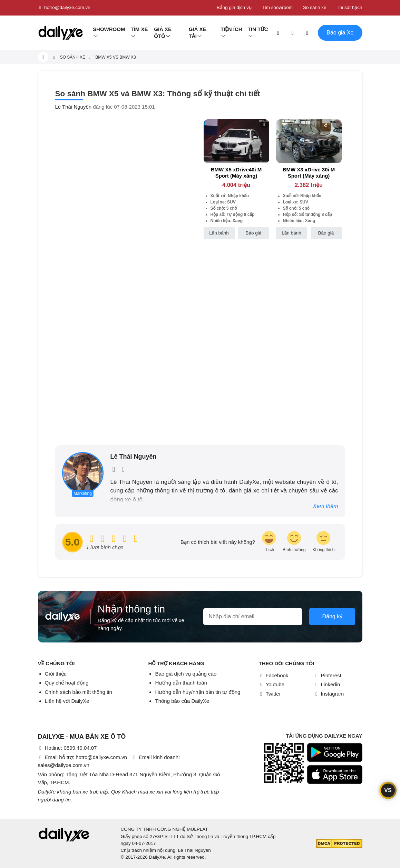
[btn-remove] (264, 124)
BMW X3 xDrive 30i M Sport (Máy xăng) (309, 173)
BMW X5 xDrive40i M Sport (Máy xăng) (236, 173)
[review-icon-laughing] (269, 542)
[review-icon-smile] (294, 542)
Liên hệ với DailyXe (67, 701)
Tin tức (258, 29)
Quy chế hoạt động (67, 683)
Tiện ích (231, 29)
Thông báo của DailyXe (182, 701)
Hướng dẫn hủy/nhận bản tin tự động (198, 692)
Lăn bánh (219, 233)
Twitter (270, 694)
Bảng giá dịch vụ (234, 7)
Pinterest (327, 675)
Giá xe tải (198, 33)
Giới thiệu (56, 674)
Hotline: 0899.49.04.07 (67, 748)
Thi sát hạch (349, 7)
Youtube (271, 684)
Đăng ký (332, 616)
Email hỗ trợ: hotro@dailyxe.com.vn (82, 757)
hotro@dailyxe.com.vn (64, 8)
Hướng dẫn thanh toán (181, 683)
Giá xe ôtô (163, 33)
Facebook (273, 675)
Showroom (109, 29)
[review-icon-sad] (323, 542)
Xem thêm (326, 506)
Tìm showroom (277, 7)
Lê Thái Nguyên (74, 107)
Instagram (329, 694)
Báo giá (254, 233)
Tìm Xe (139, 29)
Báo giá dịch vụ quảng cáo (186, 674)
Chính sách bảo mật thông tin (79, 692)
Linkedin (327, 684)
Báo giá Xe (340, 33)
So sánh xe (315, 7)
